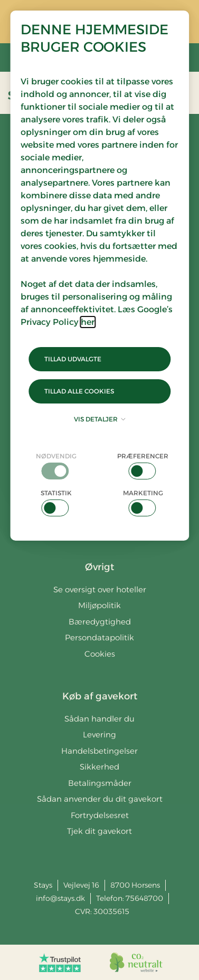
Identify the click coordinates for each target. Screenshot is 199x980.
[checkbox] (56, 465)
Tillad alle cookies (79, 391)
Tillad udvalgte (73, 359)
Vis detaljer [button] (99, 419)
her (88, 322)
